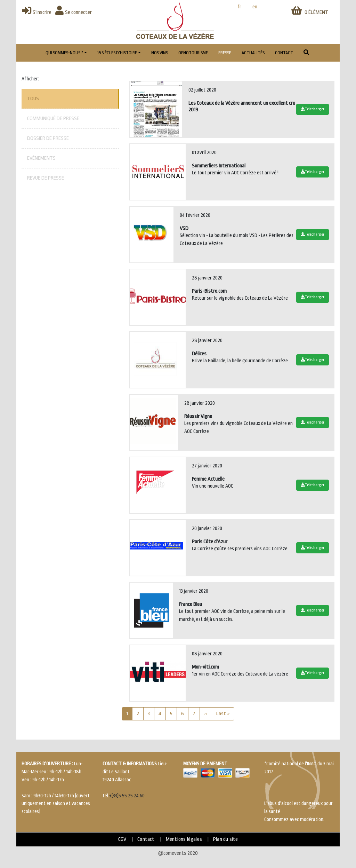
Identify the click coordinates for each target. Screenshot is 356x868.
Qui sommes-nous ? (64, 53)
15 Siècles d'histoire (117, 53)
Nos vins (160, 53)
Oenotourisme (193, 53)
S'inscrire (37, 12)
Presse (225, 53)
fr (239, 7)
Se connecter (74, 12)
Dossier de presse (48, 138)
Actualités (253, 53)
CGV (122, 839)
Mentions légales (184, 839)
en (255, 7)
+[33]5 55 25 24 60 (127, 796)
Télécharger (313, 109)
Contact (284, 53)
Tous (33, 99)
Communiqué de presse (53, 119)
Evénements (41, 158)
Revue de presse (46, 178)
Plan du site (225, 839)
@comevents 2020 (178, 853)
